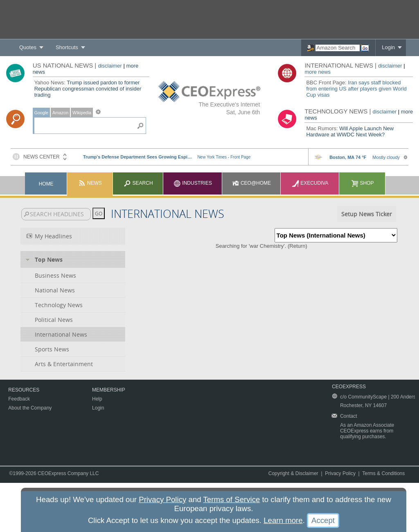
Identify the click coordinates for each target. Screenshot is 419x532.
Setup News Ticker (367, 214)
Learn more (283, 520)
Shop (362, 183)
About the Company (30, 408)
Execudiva (310, 183)
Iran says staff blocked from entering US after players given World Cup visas (356, 89)
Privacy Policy (340, 473)
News (90, 183)
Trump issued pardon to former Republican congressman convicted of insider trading (88, 89)
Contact (348, 416)
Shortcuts (67, 47)
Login (388, 47)
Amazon (60, 113)
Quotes (28, 47)
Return (297, 246)
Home (46, 184)
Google (41, 113)
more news (318, 72)
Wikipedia (82, 113)
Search (138, 183)
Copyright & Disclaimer (293, 473)
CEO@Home (252, 183)
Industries (193, 183)
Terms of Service (232, 499)
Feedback (19, 399)
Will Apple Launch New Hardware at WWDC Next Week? (350, 131)
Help (97, 399)
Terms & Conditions (383, 473)
